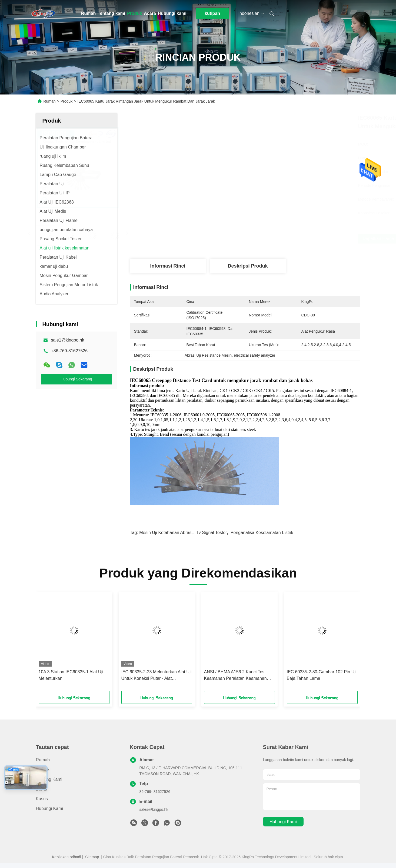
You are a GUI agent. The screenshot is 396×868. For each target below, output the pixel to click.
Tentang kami (111, 13)
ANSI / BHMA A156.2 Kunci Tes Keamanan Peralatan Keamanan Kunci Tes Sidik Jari (235, 676)
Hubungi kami (172, 13)
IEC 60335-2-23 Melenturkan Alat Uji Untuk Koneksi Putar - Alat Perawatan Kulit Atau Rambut (157, 676)
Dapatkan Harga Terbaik (277, 239)
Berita (42, 789)
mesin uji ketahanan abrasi (166, 533)
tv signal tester (211, 533)
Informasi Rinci (168, 266)
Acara (150, 13)
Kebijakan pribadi (66, 857)
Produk (134, 13)
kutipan (212, 13)
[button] (53, 643)
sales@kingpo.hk (154, 809)
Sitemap (92, 857)
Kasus (42, 799)
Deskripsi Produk (248, 266)
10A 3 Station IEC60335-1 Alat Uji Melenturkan (71, 675)
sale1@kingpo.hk (68, 340)
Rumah (88, 13)
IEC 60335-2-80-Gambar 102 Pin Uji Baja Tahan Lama (322, 675)
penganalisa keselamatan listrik (262, 533)
